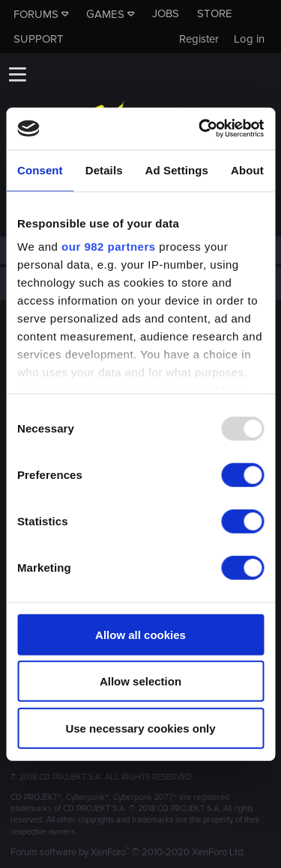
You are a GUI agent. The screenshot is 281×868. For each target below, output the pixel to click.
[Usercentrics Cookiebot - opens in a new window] (200, 129)
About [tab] (247, 169)
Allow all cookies (140, 634)
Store (215, 13)
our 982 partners (109, 247)
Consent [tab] (40, 169)
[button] (17, 74)
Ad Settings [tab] (177, 169)
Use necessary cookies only (140, 728)
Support (39, 39)
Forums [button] (36, 14)
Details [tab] (104, 169)
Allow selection (140, 681)
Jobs (166, 13)
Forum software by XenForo (128, 852)
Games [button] (105, 14)
